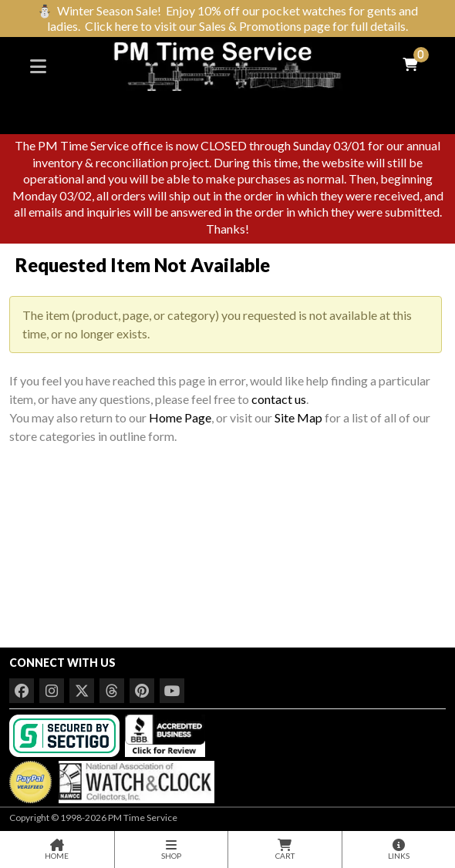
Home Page (180, 417)
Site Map (298, 417)
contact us (279, 399)
